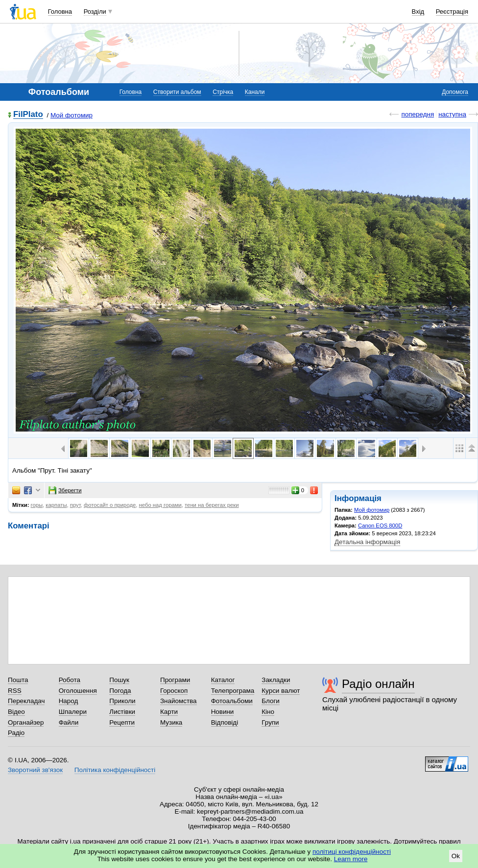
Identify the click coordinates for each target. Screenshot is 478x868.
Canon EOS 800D (380, 525)
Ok (456, 856)
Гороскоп (174, 691)
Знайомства (179, 701)
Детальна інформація (367, 542)
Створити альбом (177, 92)
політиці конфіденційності (352, 852)
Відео (16, 712)
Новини (223, 712)
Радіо (16, 733)
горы (37, 505)
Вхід (418, 11)
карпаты (56, 505)
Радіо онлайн (378, 684)
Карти (169, 712)
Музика (171, 722)
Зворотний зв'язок (35, 770)
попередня (418, 114)
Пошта (18, 680)
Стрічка (223, 92)
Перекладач (26, 701)
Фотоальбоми (232, 701)
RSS (15, 691)
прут (75, 505)
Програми (175, 680)
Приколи (122, 701)
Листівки (122, 712)
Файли (69, 722)
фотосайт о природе (110, 505)
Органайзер (26, 722)
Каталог (223, 680)
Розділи (95, 11)
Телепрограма (233, 691)
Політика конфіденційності (115, 770)
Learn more (351, 859)
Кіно (268, 712)
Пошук (119, 680)
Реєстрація (452, 11)
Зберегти (65, 490)
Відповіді (225, 722)
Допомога (455, 92)
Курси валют (281, 691)
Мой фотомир (72, 115)
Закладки (276, 680)
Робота (70, 680)
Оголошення (78, 691)
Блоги (271, 701)
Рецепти (122, 722)
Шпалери (73, 712)
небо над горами (160, 505)
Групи (270, 722)
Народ (69, 701)
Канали (255, 92)
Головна (60, 11)
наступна (452, 114)
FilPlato (28, 115)
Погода (120, 691)
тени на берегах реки (212, 505)
